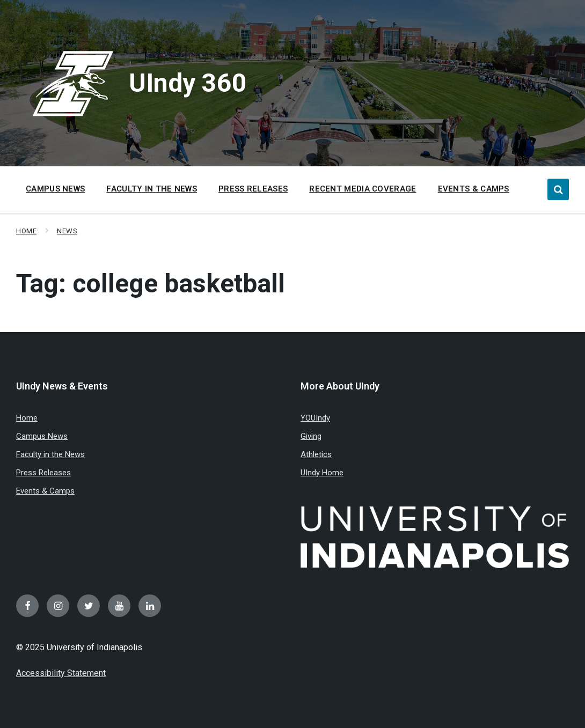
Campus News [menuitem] (55, 189)
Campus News (42, 436)
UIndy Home (322, 473)
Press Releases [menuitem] (253, 189)
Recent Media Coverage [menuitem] (363, 189)
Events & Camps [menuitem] (474, 189)
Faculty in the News (50, 454)
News (67, 231)
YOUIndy (315, 418)
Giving (311, 436)
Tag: (151, 284)
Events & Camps (45, 491)
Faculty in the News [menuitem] (152, 189)
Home (26, 231)
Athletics (316, 454)
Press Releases (43, 473)
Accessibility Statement (61, 673)
